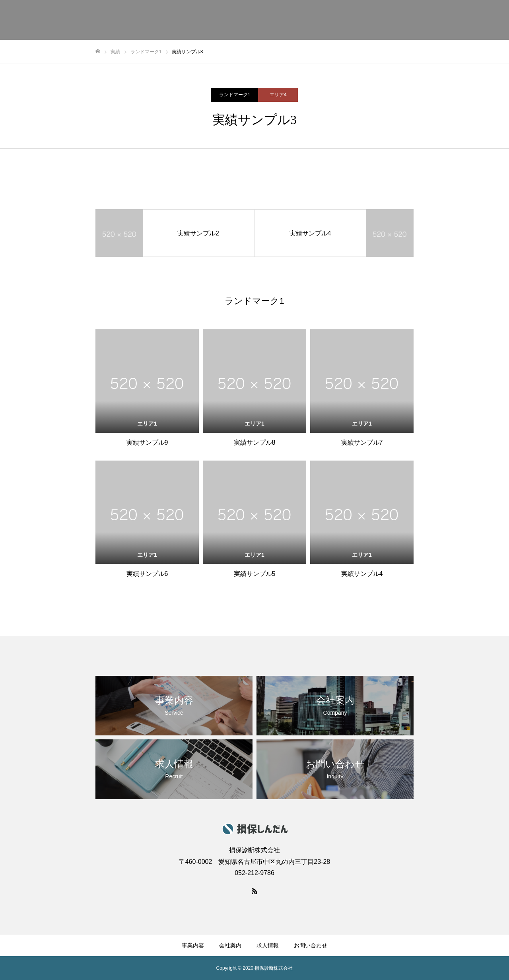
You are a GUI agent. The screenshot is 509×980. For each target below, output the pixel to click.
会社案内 (230, 945)
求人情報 (268, 945)
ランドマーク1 (235, 95)
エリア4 (278, 95)
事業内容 (193, 945)
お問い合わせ (311, 945)
